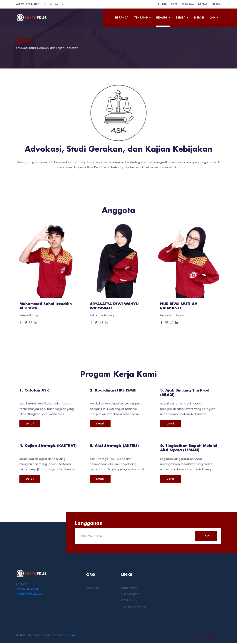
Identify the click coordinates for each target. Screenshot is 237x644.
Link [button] (213, 17)
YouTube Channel (133, 607)
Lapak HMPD (129, 588)
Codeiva (70, 636)
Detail (30, 424)
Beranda (122, 17)
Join (206, 537)
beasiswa (186, 4)
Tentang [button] (141, 17)
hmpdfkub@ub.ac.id (29, 594)
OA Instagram (131, 595)
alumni (159, 4)
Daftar (202, 4)
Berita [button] (181, 17)
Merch (199, 17)
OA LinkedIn (129, 601)
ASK (24, 41)
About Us (92, 588)
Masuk (216, 4)
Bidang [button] (162, 17)
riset (172, 4)
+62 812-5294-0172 (28, 589)
